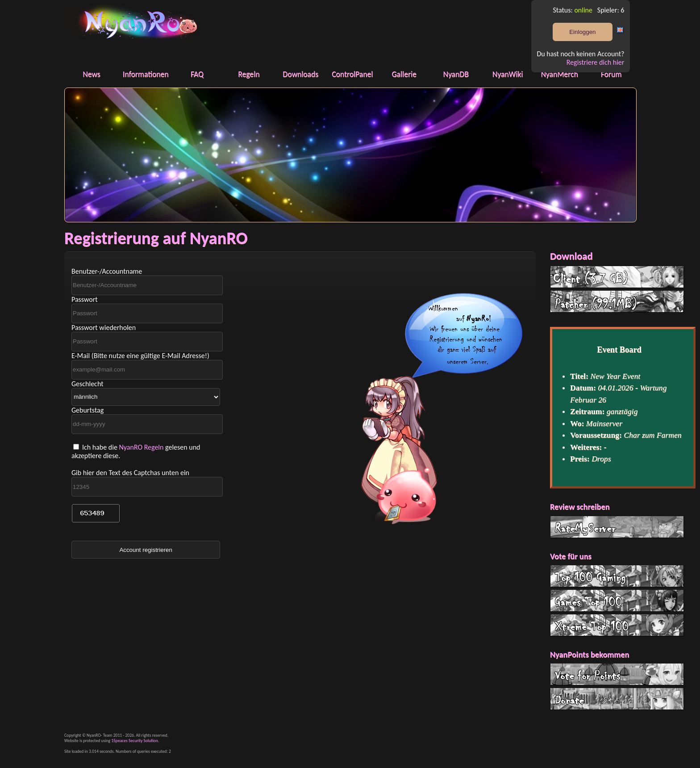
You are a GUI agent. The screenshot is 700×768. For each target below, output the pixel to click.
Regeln (249, 74)
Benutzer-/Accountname (107, 271)
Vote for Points (617, 674)
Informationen (146, 74)
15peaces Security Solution (135, 741)
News (91, 74)
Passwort (85, 299)
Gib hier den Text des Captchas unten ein (130, 473)
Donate (617, 699)
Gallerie (404, 74)
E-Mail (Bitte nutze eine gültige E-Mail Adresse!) (140, 356)
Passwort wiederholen (104, 328)
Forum (611, 74)
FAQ (197, 74)
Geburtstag (87, 410)
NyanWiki (508, 74)
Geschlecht (87, 384)
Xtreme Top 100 (617, 625)
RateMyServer (617, 527)
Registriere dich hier (596, 62)
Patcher (617, 301)
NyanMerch (559, 74)
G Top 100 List (617, 601)
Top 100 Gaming (617, 576)
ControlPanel (352, 74)
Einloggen (582, 32)
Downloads (300, 74)
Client (617, 277)
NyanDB (456, 74)
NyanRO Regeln (141, 447)
